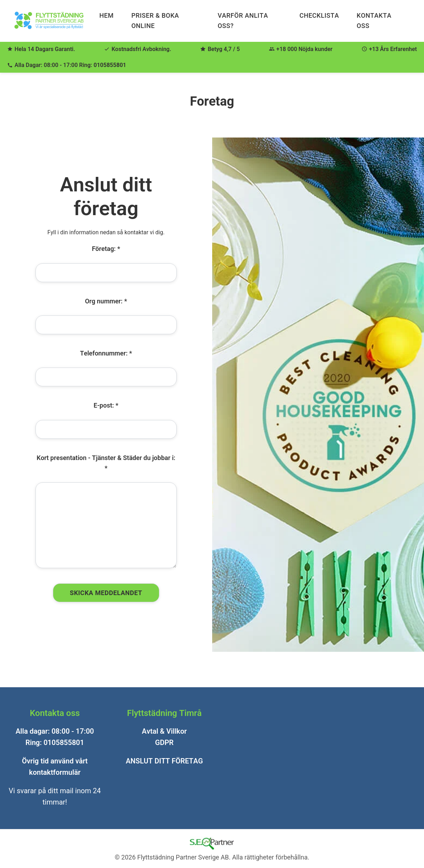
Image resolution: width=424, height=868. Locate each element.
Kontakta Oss (374, 21)
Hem (106, 15)
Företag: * (106, 249)
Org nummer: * (106, 301)
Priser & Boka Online (155, 21)
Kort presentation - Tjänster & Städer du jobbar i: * (106, 463)
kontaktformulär (55, 772)
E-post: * (106, 405)
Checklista (319, 15)
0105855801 (110, 65)
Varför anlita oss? (243, 21)
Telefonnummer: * (106, 353)
